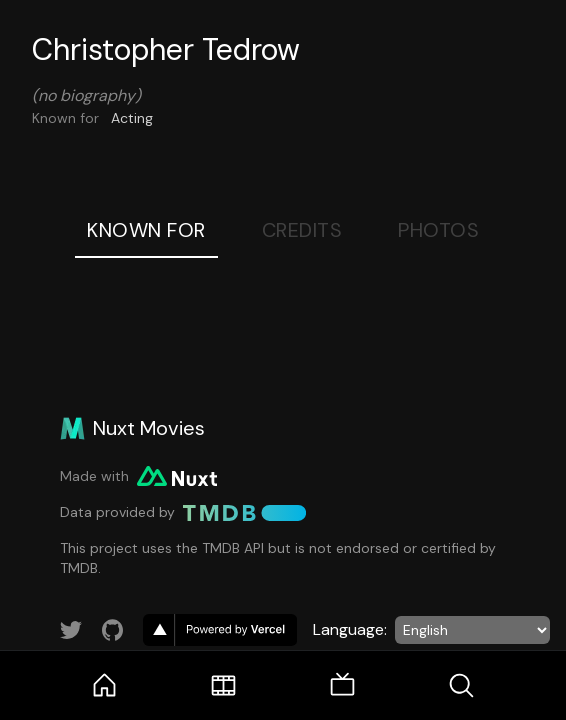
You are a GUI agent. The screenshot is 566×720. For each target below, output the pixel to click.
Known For (146, 230)
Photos (438, 230)
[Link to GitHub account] (113, 630)
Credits (302, 230)
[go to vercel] (220, 630)
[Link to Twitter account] (71, 630)
